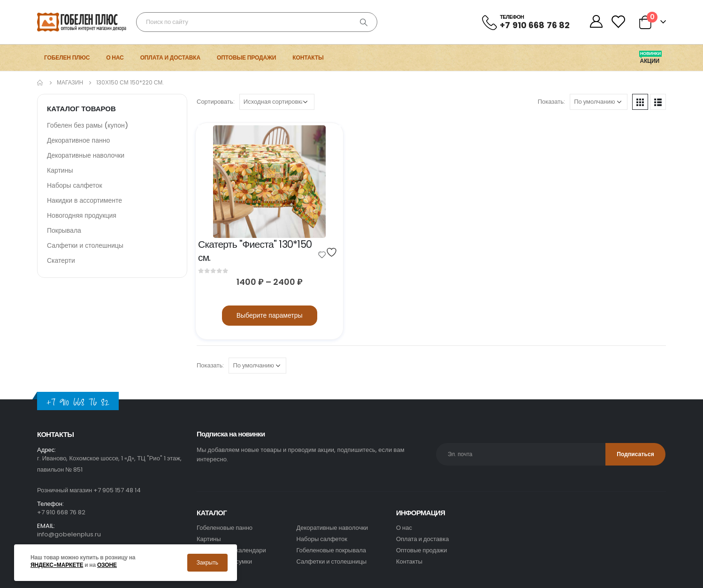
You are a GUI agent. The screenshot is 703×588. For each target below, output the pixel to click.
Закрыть (207, 562)
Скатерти (61, 260)
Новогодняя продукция (82, 215)
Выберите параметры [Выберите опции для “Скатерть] (270, 315)
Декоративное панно (78, 140)
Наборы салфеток (75, 185)
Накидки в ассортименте (84, 200)
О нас (115, 57)
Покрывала (64, 230)
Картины (60, 170)
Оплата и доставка (170, 57)
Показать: (551, 102)
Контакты (308, 57)
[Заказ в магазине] (277, 102)
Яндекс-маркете (57, 565)
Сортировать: (216, 102)
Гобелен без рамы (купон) (88, 125)
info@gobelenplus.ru (69, 534)
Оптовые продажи (246, 57)
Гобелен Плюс (67, 57)
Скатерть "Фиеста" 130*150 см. (256, 251)
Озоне (107, 565)
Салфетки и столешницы (85, 245)
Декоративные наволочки (86, 155)
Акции (650, 61)
